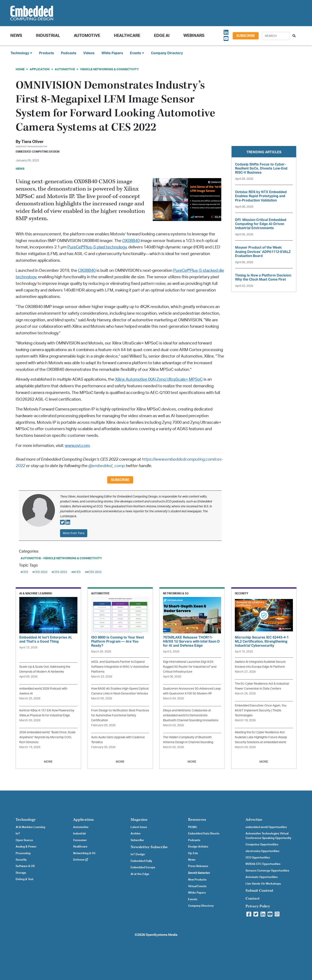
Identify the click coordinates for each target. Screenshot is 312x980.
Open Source (24, 840)
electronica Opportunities (262, 851)
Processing (23, 853)
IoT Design (138, 854)
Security (21, 860)
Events (193, 899)
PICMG (192, 827)
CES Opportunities (258, 858)
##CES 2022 (93, 572)
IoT (18, 834)
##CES (76, 572)
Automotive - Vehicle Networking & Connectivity (61, 558)
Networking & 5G (84, 853)
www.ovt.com (77, 446)
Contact (253, 898)
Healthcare (127, 36)
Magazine (139, 820)
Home (20, 69)
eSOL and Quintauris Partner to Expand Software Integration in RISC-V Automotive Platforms (120, 667)
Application (40, 69)
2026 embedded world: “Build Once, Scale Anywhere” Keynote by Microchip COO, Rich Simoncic (47, 737)
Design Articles (198, 847)
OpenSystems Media (161, 935)
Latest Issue (139, 827)
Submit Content (259, 891)
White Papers (112, 53)
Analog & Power (26, 847)
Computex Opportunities (262, 845)
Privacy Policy (258, 906)
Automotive (87, 36)
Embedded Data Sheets (204, 834)
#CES (24, 572)
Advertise (254, 820)
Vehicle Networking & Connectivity (109, 69)
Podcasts (69, 53)
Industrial (48, 36)
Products (47, 53)
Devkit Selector (199, 873)
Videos (89, 53)
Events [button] (137, 53)
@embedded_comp (107, 466)
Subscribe (246, 36)
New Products (197, 880)
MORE (48, 762)
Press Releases (198, 866)
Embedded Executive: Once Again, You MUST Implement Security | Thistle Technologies (261, 710)
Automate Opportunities (262, 877)
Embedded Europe (143, 867)
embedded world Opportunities (266, 827)
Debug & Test (25, 879)
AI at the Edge (140, 874)
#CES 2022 (40, 572)
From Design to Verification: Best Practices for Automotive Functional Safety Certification (120, 715)
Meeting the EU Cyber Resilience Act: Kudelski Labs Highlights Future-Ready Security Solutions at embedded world (261, 737)
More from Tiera (74, 533)
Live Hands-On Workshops (263, 884)
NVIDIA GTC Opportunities (263, 864)
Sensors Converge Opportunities (267, 871)
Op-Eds (193, 853)
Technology (26, 820)
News (192, 860)
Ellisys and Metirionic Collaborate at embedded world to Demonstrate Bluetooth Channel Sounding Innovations (191, 715)
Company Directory (167, 53)
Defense (81, 860)
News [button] (16, 36)
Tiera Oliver (33, 142)
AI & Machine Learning (30, 827)
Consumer (80, 840)
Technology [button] (21, 53)
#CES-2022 (59, 572)
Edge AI (162, 36)
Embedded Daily (141, 861)
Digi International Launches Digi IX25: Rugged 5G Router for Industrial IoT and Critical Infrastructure (190, 667)
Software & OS (25, 866)
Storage (21, 873)
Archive (136, 834)
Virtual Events (197, 886)
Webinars (194, 36)
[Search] (276, 36)
